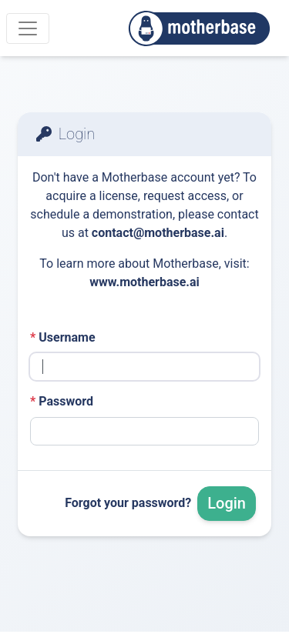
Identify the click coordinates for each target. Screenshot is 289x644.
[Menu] (28, 28)
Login (227, 503)
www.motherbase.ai (144, 282)
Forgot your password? (128, 503)
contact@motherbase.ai (158, 233)
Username (63, 337)
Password (62, 401)
